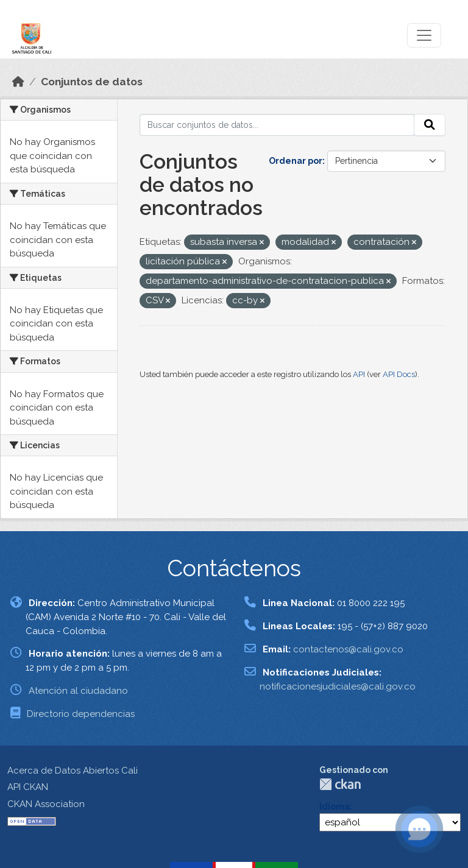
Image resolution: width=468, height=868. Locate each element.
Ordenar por (296, 161)
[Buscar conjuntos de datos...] (277, 125)
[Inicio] (18, 82)
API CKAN (28, 787)
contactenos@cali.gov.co (348, 649)
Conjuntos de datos (92, 82)
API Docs (399, 374)
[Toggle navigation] (424, 35)
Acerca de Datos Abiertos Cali (73, 771)
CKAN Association (46, 804)
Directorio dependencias (81, 714)
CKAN (340, 784)
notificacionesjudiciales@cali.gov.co (338, 686)
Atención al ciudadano (78, 691)
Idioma (335, 806)
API (359, 374)
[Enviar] (430, 125)
